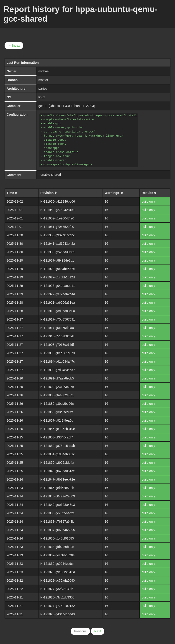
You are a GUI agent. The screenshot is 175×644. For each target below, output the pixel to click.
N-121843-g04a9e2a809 (58, 496)
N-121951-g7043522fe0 (57, 227)
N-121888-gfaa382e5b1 (57, 395)
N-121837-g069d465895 (58, 530)
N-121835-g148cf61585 (57, 538)
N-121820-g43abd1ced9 (58, 614)
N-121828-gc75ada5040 (58, 580)
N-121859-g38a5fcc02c (57, 412)
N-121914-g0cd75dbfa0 (57, 328)
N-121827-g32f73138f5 (57, 589)
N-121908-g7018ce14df (57, 345)
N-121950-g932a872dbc (58, 235)
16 (106, 201)
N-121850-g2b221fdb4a (57, 463)
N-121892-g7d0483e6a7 (58, 370)
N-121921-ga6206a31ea (58, 303)
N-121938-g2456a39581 (58, 252)
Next (98, 631)
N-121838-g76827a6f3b (57, 522)
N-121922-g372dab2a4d (58, 294)
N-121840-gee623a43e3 (58, 505)
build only (148, 201)
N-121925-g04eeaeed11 (58, 286)
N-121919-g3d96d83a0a (58, 311)
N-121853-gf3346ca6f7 (57, 437)
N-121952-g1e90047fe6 (57, 218)
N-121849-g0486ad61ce (58, 471)
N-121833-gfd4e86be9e (57, 547)
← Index (14, 46)
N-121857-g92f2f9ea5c (57, 420)
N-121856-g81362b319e (58, 429)
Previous (80, 631)
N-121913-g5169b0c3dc (57, 336)
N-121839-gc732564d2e (58, 513)
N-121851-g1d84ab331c (58, 454)
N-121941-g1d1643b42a (58, 244)
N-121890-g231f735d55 (57, 387)
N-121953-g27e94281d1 (58, 210)
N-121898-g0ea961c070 (58, 353)
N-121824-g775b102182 (58, 606)
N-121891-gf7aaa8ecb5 (57, 378)
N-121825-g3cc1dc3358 (57, 597)
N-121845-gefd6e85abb (57, 488)
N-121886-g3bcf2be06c (57, 404)
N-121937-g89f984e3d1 (57, 260)
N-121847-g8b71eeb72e (58, 479)
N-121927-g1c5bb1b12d (58, 277)
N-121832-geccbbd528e (57, 555)
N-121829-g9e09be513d (58, 572)
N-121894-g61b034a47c (58, 361)
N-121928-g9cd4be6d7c (57, 269)
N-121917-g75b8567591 (58, 319)
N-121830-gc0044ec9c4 (57, 564)
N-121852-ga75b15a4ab (58, 446)
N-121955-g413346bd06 (58, 201)
